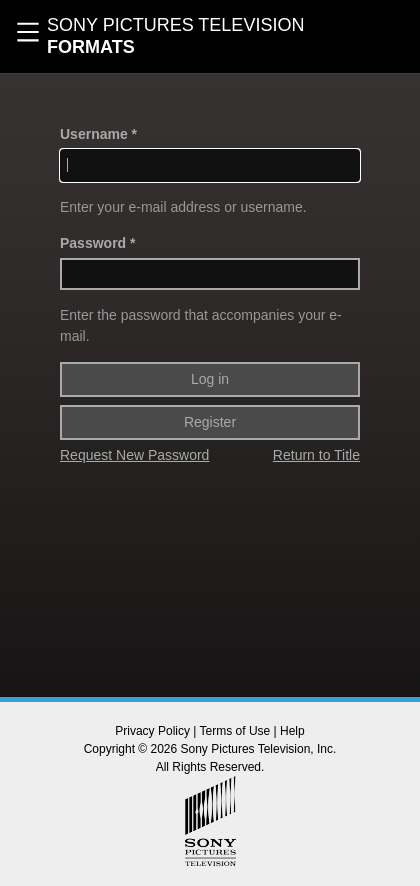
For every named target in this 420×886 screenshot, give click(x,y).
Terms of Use (235, 731)
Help (292, 731)
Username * (98, 134)
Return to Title (316, 455)
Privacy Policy (152, 731)
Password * (97, 243)
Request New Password (134, 455)
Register (210, 422)
